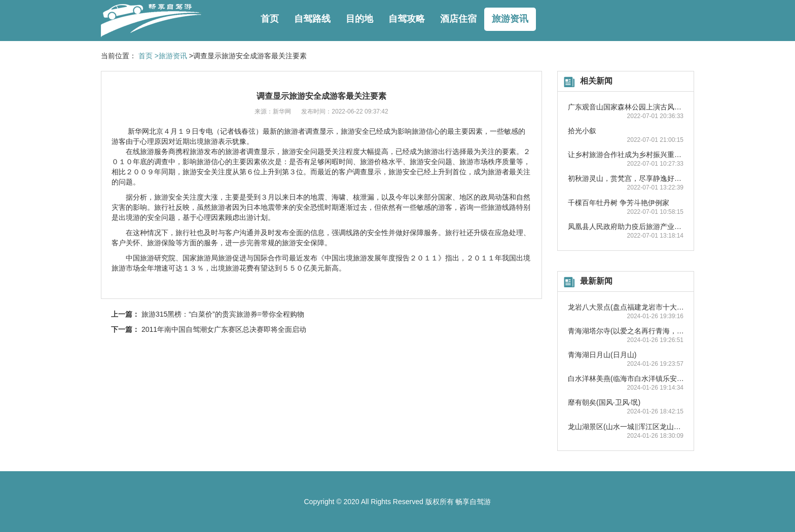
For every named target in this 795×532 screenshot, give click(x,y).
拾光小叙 (582, 131)
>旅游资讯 (171, 56)
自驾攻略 (407, 19)
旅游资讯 (510, 19)
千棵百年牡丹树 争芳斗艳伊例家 (619, 203)
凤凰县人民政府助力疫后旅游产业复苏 (628, 226)
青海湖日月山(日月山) (602, 355)
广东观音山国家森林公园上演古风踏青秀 (632, 107)
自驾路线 (312, 19)
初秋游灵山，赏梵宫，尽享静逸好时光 (628, 178)
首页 (270, 19)
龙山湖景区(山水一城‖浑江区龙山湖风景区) (636, 427)
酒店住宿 (458, 19)
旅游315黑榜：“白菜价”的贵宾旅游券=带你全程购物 (223, 314)
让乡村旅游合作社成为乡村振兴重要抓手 (632, 155)
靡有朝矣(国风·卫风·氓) (604, 402)
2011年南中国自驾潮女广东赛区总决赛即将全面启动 (224, 329)
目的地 (359, 19)
